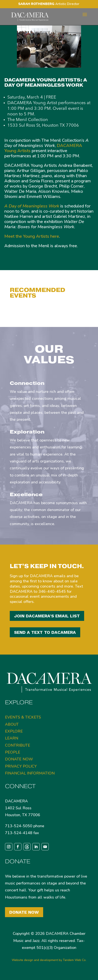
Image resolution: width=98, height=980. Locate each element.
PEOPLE (13, 752)
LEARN (12, 738)
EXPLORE (14, 731)
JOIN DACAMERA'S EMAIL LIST (47, 616)
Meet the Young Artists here (32, 236)
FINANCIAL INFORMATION (30, 773)
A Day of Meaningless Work (32, 206)
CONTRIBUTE (18, 745)
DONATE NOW (19, 759)
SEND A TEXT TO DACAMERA (45, 632)
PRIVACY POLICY (21, 766)
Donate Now (24, 912)
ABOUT (12, 724)
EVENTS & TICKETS (23, 717)
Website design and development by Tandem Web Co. (49, 960)
